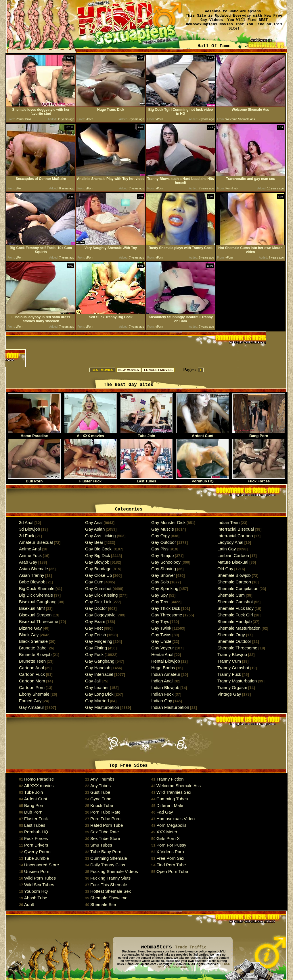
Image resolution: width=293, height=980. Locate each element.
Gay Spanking (165, 588)
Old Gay (225, 569)
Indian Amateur (166, 674)
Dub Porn (34, 479)
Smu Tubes (101, 845)
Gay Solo (160, 582)
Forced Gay (30, 701)
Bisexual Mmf (32, 608)
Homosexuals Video (176, 819)
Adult (29, 904)
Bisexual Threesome (39, 621)
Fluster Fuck (90, 479)
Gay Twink (161, 628)
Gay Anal (94, 522)
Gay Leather (97, 687)
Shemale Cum (231, 595)
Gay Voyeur (162, 648)
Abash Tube (36, 898)
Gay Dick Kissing (101, 595)
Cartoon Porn (32, 687)
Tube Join (146, 434)
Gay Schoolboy (166, 562)
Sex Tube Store (105, 838)
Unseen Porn (37, 871)
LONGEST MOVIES (158, 370)
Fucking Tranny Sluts (110, 878)
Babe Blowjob (32, 582)
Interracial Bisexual (236, 529)
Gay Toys (160, 621)
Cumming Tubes (172, 799)
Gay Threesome (167, 615)
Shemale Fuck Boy (235, 608)
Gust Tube (100, 792)
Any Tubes (100, 786)
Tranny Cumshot (233, 668)
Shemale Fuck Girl (235, 615)
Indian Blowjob (165, 687)
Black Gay (29, 635)
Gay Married (97, 701)
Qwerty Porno (37, 852)
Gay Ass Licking (100, 536)
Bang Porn (259, 434)
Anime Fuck (30, 555)
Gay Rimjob (162, 555)
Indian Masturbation (170, 707)
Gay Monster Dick (168, 522)
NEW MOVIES (129, 370)
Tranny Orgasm (232, 687)
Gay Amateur (32, 707)
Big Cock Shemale (37, 588)
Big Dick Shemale (36, 595)
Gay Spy (160, 595)
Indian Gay (162, 701)
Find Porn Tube (171, 865)
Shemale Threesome (237, 648)
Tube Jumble (37, 858)
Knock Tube (102, 805)
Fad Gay (165, 812)
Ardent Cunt (203, 434)
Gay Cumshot (98, 588)
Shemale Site (103, 904)
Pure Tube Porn (105, 819)
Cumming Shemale (109, 858)
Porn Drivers (36, 845)
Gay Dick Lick (98, 602)
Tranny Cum (229, 661)
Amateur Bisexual (36, 542)
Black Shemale (33, 641)
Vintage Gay (229, 694)
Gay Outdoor (164, 542)
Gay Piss (160, 549)
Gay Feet (94, 628)
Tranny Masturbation (237, 681)
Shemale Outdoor (234, 641)
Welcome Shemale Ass (179, 786)
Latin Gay (227, 549)
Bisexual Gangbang (38, 602)
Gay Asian (95, 529)
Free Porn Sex (170, 858)
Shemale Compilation (238, 588)
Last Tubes (146, 479)
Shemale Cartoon (234, 582)
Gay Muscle (163, 529)
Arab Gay (28, 562)
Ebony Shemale (34, 694)
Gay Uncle (161, 641)
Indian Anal (162, 681)
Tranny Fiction (170, 779)
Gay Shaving (164, 569)
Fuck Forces (259, 479)
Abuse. (185, 967)
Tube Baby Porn (106, 852)
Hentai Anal (162, 654)
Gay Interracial (99, 674)
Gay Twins (161, 635)
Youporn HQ (36, 891)
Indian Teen (228, 522)
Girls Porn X (168, 838)
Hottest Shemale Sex (111, 891)
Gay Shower (163, 575)
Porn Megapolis (171, 825)
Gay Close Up (98, 575)
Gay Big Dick (98, 555)
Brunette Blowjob (35, 654)
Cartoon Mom (32, 681)
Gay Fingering (99, 641)
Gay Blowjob (97, 562)
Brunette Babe (33, 648)
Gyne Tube (101, 799)
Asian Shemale (33, 569)
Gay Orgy (160, 536)
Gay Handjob (98, 668)
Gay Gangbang (100, 661)
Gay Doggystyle (100, 615)
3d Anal (26, 522)
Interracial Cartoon (235, 536)
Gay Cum (94, 582)
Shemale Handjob (234, 621)
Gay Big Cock (98, 549)
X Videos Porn (170, 852)
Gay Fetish (96, 635)
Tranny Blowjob (232, 654)
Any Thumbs (102, 779)
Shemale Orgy (231, 635)
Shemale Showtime (109, 898)
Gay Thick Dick (166, 608)
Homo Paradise (34, 434)
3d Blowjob (29, 529)
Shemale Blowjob (234, 575)
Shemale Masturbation (239, 628)
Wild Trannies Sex (174, 792)
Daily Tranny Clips (108, 865)
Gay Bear (94, 542)
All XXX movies (90, 434)
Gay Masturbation (102, 707)
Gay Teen (160, 602)
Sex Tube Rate (105, 832)
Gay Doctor (96, 608)
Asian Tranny (32, 575)
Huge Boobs (163, 668)
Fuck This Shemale (109, 885)
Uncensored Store (42, 865)
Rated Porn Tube (107, 825)
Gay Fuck (94, 654)
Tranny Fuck (229, 674)
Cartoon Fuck (32, 674)
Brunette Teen (32, 661)
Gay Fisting (96, 648)
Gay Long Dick (99, 694)
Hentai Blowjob (166, 661)
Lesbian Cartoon (233, 555)
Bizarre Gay (30, 628)
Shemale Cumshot (235, 602)
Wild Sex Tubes (39, 885)
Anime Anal (30, 549)
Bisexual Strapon (35, 615)
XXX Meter (167, 832)
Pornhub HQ (203, 479)
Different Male (170, 805)
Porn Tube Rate (105, 812)
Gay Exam (95, 621)
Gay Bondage (98, 569)
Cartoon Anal (31, 668)
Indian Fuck (162, 694)
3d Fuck (27, 536)
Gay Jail (93, 681)
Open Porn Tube (172, 871)
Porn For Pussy (171, 845)
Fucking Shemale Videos (114, 871)
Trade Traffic (191, 947)
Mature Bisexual (233, 562)
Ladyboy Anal (230, 542)
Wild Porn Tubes (40, 878)
